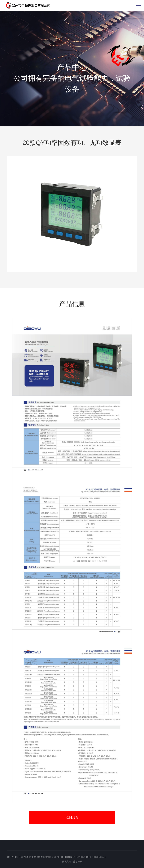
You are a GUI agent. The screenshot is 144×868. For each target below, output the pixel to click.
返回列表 (72, 817)
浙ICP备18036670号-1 (94, 857)
